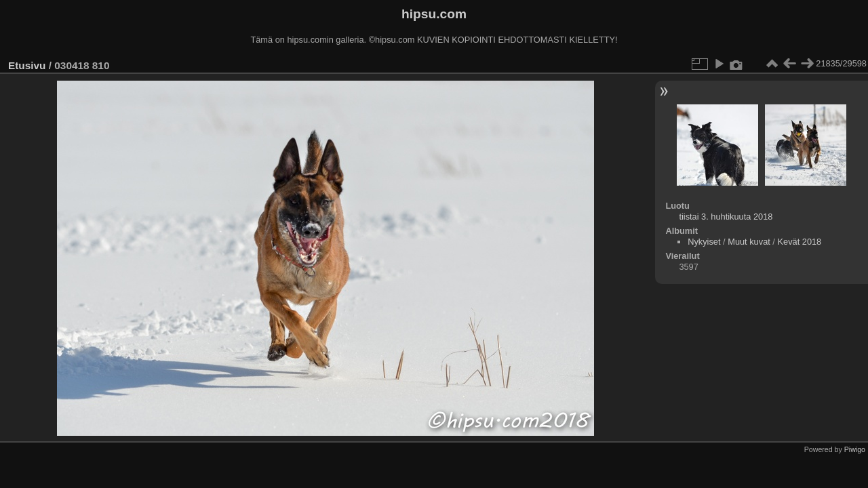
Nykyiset (704, 242)
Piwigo (855, 449)
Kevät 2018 (799, 242)
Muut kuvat (749, 242)
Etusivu (27, 65)
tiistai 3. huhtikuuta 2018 (726, 217)
